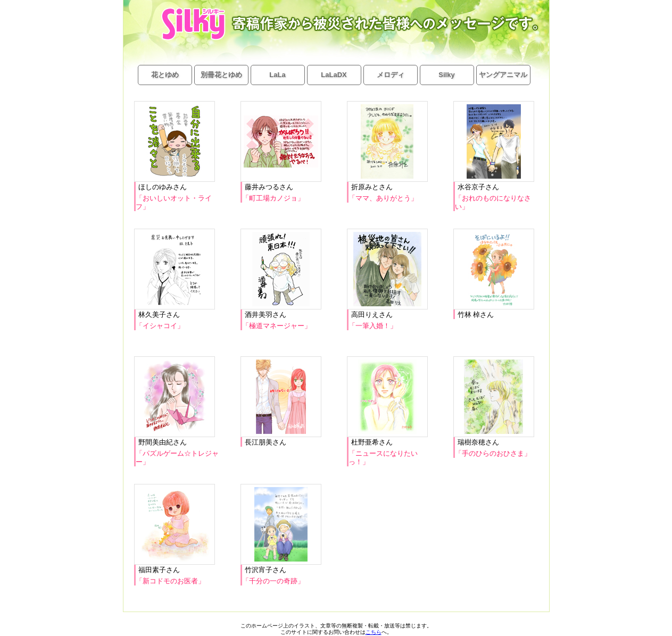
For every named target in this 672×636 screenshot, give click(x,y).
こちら (374, 632)
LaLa (277, 75)
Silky (446, 75)
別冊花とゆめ (221, 75)
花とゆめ (165, 75)
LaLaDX (334, 75)
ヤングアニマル (503, 75)
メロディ (391, 75)
